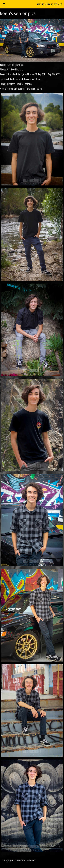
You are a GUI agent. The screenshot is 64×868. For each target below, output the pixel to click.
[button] (4, 4)
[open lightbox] (32, 139)
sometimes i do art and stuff (49, 4)
